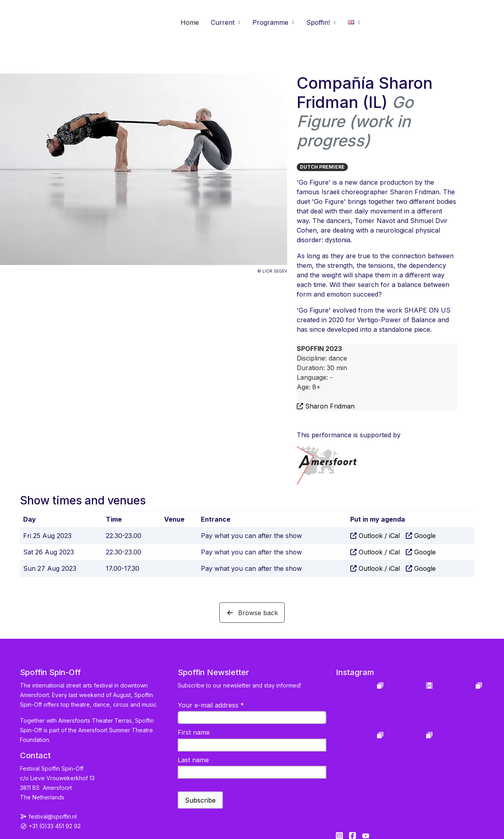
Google (425, 536)
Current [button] (223, 22)
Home (190, 22)
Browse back (252, 613)
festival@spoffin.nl (53, 816)
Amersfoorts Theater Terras (95, 720)
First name (194, 732)
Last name (193, 760)
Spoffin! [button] (318, 22)
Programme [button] (270, 22)
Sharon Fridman (330, 406)
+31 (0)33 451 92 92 (55, 826)
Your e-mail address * (211, 705)
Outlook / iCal (379, 536)
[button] (354, 22)
